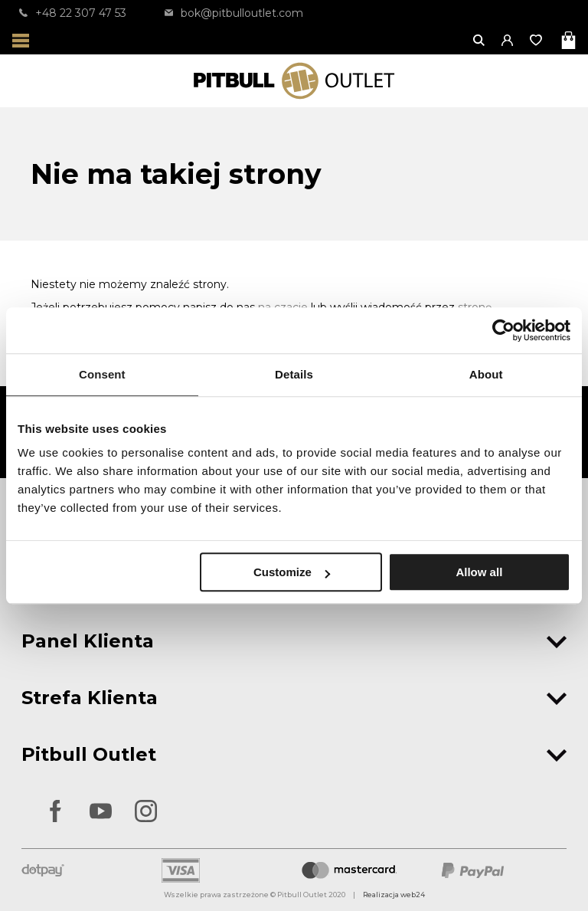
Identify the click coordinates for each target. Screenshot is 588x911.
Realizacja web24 (394, 895)
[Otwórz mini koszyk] (570, 40)
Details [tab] (294, 374)
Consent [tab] (102, 374)
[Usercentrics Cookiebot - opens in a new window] (503, 330)
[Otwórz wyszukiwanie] (480, 40)
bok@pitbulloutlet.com (234, 13)
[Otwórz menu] (21, 40)
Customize (292, 572)
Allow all (479, 572)
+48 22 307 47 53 (73, 13)
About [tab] (486, 374)
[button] (508, 40)
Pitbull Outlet (294, 754)
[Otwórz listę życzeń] (537, 40)
